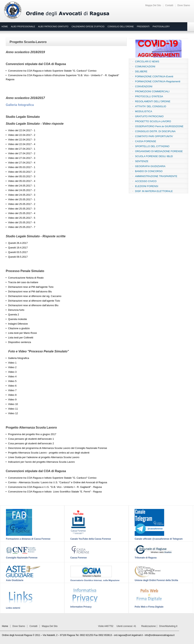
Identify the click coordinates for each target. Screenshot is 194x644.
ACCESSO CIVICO (146, 181)
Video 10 (13, 404)
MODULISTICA (144, 111)
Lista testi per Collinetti (21, 338)
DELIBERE (141, 71)
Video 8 (12, 395)
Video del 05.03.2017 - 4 (22, 181)
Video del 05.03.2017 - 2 (22, 172)
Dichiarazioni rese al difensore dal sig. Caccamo (35, 296)
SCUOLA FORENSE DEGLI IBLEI (154, 156)
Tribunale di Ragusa (146, 558)
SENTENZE (142, 161)
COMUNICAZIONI (145, 66)
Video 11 (13, 409)
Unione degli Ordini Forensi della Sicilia (156, 580)
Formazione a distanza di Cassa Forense (28, 539)
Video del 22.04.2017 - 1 (22, 130)
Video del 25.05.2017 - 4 (22, 213)
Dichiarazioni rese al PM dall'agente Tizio (31, 287)
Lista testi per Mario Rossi (22, 333)
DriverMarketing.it (168, 626)
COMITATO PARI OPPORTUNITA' (154, 136)
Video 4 (12, 376)
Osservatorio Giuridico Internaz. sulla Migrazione (95, 580)
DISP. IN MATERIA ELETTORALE (154, 191)
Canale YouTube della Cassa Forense (91, 539)
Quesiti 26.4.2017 (18, 243)
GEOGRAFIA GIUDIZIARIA (150, 166)
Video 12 (13, 413)
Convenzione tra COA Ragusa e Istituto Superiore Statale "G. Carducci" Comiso (52, 71)
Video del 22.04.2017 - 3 (22, 140)
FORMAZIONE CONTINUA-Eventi (154, 76)
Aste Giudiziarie (15, 580)
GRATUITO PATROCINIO (149, 116)
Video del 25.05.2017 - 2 (22, 204)
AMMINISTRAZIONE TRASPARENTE (156, 176)
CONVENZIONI (144, 86)
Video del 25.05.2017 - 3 (22, 209)
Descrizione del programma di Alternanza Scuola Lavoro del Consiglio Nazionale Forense (58, 448)
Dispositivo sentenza (19, 342)
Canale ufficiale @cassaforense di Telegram (159, 539)
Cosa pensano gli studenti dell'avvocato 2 (31, 443)
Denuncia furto (16, 310)
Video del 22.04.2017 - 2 (22, 135)
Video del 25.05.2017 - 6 (22, 222)
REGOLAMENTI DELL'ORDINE (153, 101)
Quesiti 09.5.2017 (18, 257)
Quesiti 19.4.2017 (18, 248)
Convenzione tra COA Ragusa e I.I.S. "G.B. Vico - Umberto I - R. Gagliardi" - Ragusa (55, 487)
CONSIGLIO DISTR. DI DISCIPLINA (155, 131)
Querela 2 (14, 315)
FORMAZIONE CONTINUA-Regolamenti (158, 81)
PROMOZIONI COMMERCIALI (152, 91)
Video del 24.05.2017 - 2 (22, 190)
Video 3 (12, 372)
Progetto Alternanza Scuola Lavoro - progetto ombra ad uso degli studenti (49, 453)
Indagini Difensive (18, 324)
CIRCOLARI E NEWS (147, 61)
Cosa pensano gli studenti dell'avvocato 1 (31, 439)
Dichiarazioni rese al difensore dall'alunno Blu (33, 305)
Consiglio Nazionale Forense (22, 558)
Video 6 (12, 386)
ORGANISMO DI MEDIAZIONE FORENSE (159, 151)
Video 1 (12, 363)
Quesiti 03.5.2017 (18, 252)
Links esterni (13, 608)
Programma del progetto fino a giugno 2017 (32, 434)
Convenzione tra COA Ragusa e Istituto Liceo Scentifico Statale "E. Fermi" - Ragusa (55, 492)
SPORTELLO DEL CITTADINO (152, 146)
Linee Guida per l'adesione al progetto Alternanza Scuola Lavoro (44, 457)
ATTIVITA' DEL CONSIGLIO (151, 106)
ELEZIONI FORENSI (147, 186)
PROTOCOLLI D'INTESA (149, 96)
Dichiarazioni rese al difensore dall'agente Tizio (34, 301)
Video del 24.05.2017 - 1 (22, 186)
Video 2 (12, 367)
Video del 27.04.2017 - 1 (22, 149)
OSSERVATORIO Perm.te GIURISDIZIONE (159, 126)
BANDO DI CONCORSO (149, 171)
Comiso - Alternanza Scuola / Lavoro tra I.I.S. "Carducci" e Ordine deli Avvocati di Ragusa (58, 482)
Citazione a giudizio (19, 328)
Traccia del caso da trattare (23, 282)
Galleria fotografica (20, 105)
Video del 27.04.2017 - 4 (22, 163)
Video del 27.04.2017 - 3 (22, 158)
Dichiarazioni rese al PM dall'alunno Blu (30, 291)
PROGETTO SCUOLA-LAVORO (153, 121)
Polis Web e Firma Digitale (149, 607)
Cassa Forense (78, 558)
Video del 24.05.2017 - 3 (22, 195)
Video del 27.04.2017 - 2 (22, 153)
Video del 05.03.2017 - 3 (22, 176)
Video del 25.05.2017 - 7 (22, 227)
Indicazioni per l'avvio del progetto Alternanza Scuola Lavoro (41, 462)
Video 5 (12, 381)
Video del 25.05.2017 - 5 (22, 218)
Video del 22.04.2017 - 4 (22, 144)
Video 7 (12, 390)
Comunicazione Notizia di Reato (26, 278)
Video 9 (12, 400)
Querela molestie (17, 319)
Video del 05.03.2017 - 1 (22, 167)
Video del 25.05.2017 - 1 (22, 199)
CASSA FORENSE (146, 141)
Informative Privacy (81, 607)
